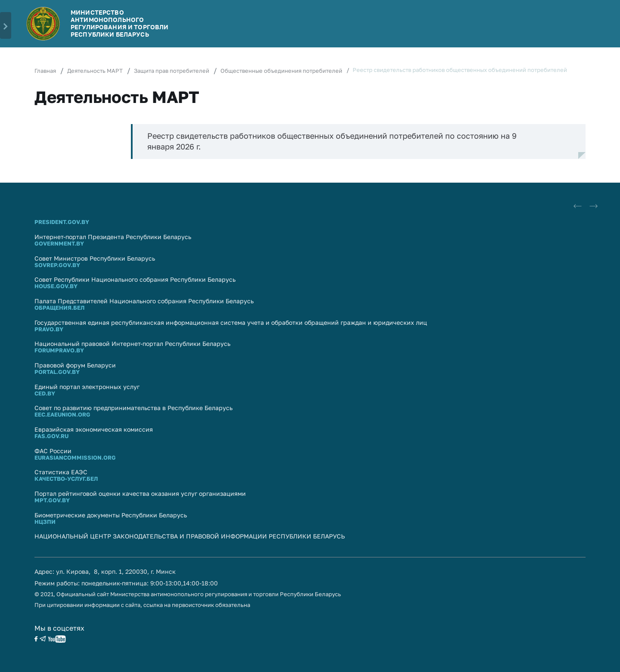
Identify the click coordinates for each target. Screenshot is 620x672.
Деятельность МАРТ (95, 71)
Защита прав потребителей (172, 71)
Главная (45, 71)
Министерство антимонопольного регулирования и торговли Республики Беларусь (119, 23)
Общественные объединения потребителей (281, 71)
